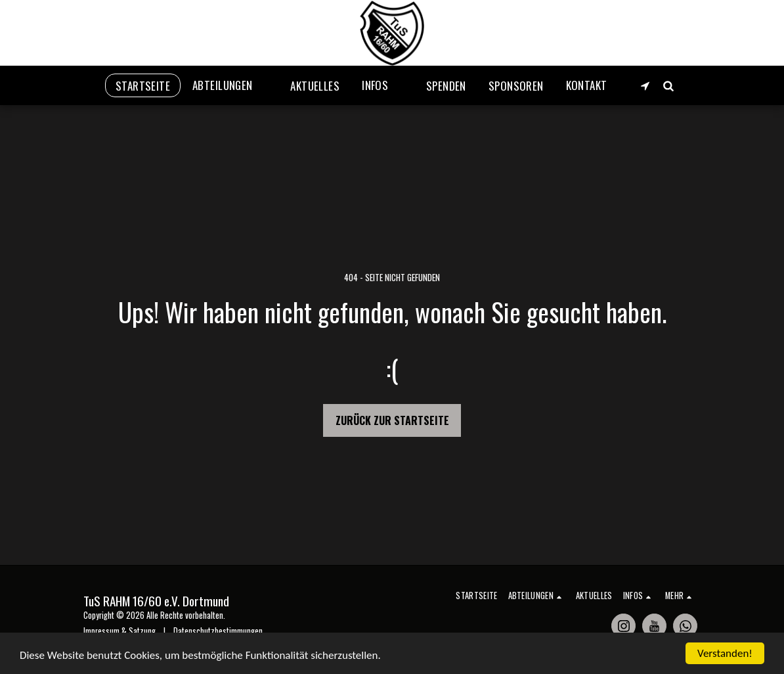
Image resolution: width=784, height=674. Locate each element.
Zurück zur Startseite (392, 420)
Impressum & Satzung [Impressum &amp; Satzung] (120, 631)
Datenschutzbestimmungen (218, 631)
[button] (230, 85)
